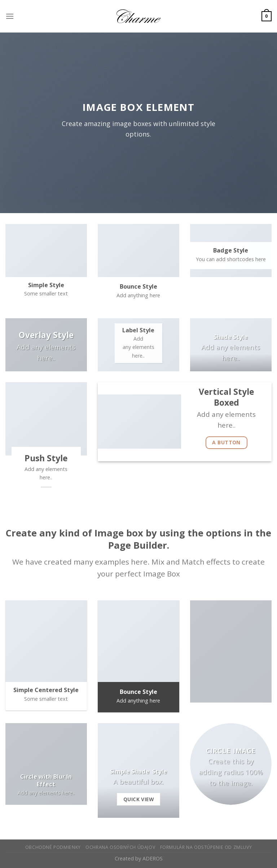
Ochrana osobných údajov (120, 847)
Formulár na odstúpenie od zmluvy (206, 847)
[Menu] (10, 16)
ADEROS (153, 858)
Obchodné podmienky (53, 847)
